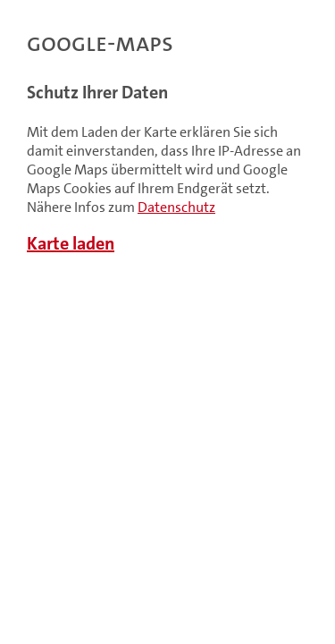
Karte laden (71, 243)
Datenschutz (176, 207)
